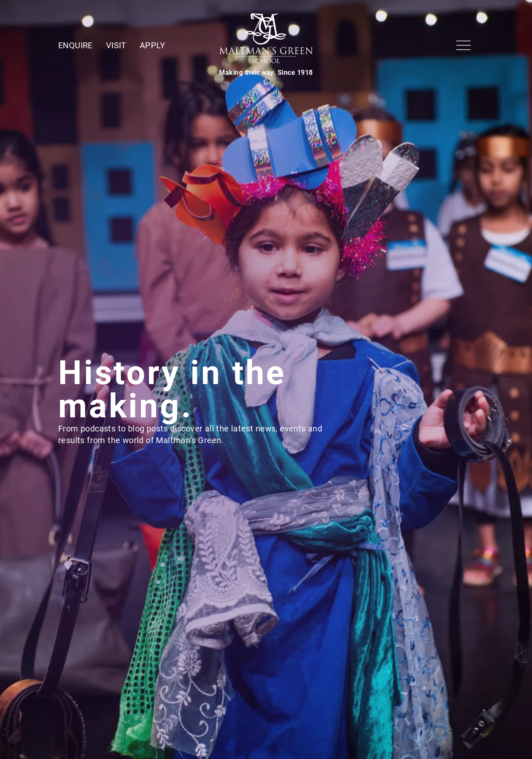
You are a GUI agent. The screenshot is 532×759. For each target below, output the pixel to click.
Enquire (75, 45)
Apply (153, 45)
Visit (116, 45)
